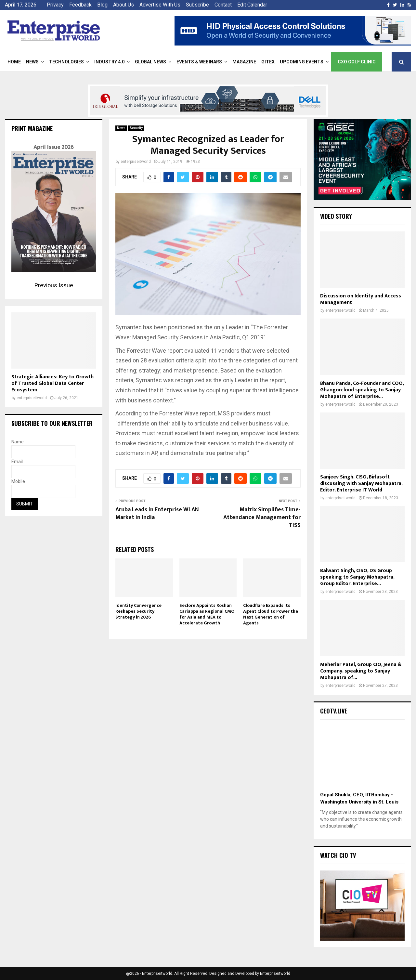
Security (136, 128)
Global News (150, 62)
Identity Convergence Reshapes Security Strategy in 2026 (138, 611)
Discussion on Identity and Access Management (361, 299)
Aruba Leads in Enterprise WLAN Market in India (157, 514)
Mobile (18, 481)
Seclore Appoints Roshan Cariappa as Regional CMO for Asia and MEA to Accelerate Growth (207, 614)
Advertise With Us (160, 5)
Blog (102, 5)
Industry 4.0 (109, 62)
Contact (223, 5)
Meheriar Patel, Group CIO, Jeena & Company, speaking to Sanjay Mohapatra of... (361, 671)
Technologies (66, 62)
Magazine (244, 62)
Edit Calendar (252, 5)
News (32, 62)
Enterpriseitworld (275, 973)
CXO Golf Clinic (357, 62)
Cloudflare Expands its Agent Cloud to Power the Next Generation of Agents (271, 614)
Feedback (80, 5)
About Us (123, 5)
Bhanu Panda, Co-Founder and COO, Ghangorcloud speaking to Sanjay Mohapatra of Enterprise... (362, 390)
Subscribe (197, 5)
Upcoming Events (302, 62)
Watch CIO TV (338, 855)
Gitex (268, 62)
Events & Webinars (199, 62)
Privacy (55, 5)
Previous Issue (54, 285)
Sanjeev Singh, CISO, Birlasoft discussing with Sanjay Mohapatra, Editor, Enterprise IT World (361, 483)
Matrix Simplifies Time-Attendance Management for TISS (262, 517)
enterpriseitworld (136, 162)
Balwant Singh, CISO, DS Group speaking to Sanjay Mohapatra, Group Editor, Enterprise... (357, 577)
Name (18, 442)
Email (17, 462)
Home (14, 62)
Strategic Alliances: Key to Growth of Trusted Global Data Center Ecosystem (52, 383)
